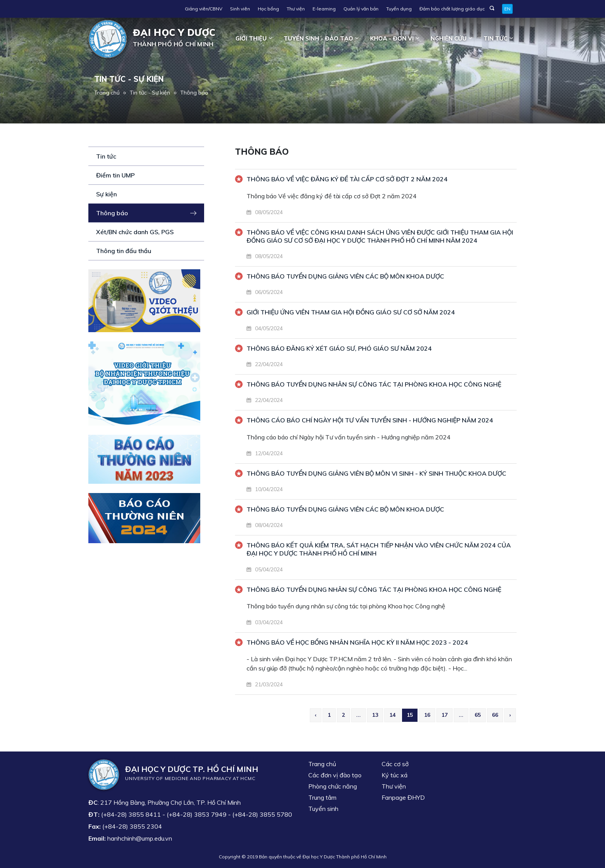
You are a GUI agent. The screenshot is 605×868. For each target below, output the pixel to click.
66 (495, 715)
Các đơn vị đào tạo (335, 775)
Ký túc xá (395, 775)
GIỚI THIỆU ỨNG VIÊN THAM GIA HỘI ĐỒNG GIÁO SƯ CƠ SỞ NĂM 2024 (351, 312)
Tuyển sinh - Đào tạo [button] (318, 38)
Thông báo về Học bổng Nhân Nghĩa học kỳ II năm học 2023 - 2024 (357, 642)
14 (392, 715)
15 (410, 715)
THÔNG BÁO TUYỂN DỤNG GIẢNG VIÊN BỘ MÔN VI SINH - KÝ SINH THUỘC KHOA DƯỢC (376, 473)
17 (444, 715)
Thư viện (296, 9)
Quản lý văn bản (361, 9)
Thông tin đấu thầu (124, 251)
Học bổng (268, 9)
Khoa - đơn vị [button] (392, 38)
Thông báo (194, 93)
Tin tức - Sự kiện (150, 93)
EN (507, 9)
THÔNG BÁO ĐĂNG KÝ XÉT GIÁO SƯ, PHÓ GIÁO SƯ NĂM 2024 (339, 348)
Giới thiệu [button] (251, 38)
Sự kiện (106, 194)
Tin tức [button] (495, 38)
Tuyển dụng (399, 9)
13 (375, 715)
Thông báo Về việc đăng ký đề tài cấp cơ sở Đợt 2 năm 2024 (347, 179)
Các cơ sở (395, 764)
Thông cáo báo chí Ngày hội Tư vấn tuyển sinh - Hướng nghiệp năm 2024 (370, 420)
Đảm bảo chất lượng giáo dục (452, 9)
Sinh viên (240, 9)
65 (478, 715)
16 (427, 715)
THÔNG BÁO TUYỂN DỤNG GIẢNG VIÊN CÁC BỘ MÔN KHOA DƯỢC (345, 276)
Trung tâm (322, 797)
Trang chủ (107, 93)
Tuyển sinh (323, 809)
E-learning (324, 9)
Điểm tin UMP (115, 175)
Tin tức (106, 156)
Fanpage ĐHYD (403, 797)
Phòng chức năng (333, 786)
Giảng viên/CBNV (204, 9)
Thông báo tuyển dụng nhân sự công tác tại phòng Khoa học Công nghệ (374, 589)
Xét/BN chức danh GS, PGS (135, 232)
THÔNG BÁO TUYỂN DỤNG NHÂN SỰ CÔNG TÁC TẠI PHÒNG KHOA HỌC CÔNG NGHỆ (374, 384)
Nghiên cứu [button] (449, 38)
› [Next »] (510, 715)
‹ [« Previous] (316, 715)
